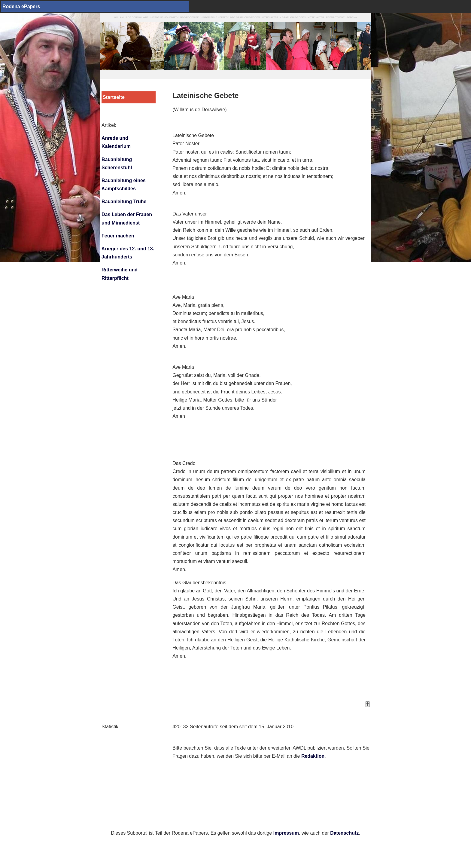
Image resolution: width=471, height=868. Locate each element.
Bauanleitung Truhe (124, 202)
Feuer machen (118, 236)
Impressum (286, 833)
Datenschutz (344, 833)
